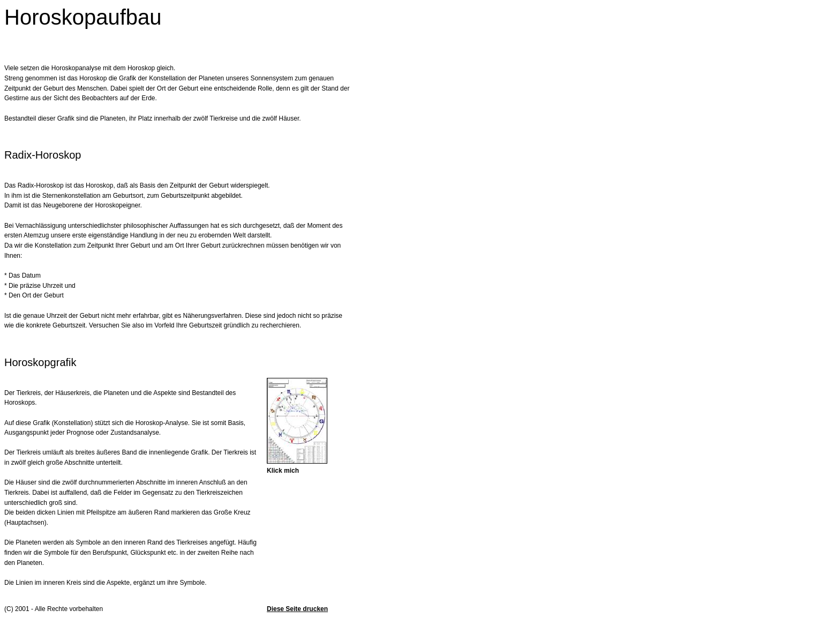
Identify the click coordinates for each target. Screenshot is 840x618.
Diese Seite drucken (297, 609)
